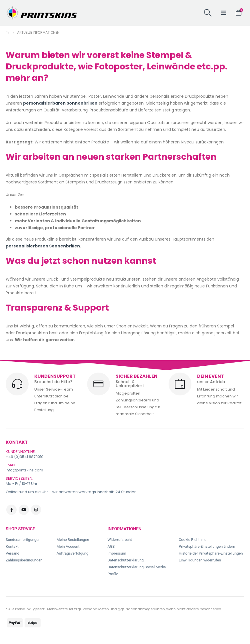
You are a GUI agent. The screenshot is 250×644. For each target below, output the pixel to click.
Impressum (117, 553)
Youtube (24, 510)
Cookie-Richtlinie (193, 540)
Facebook (11, 510)
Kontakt (12, 546)
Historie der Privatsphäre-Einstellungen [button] (211, 553)
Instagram (36, 510)
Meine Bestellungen (73, 540)
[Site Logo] (41, 13)
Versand (13, 553)
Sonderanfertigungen (23, 540)
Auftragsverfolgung (72, 553)
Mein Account (68, 546)
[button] (208, 13)
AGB (111, 546)
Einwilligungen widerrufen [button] (200, 560)
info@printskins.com (24, 470)
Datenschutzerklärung (126, 560)
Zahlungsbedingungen (24, 560)
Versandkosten (96, 609)
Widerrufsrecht (120, 540)
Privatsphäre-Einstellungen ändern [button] (207, 546)
